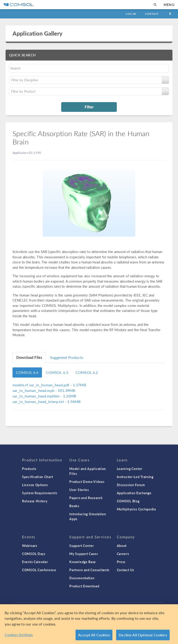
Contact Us (126, 570)
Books (74, 506)
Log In (131, 14)
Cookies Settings (19, 635)
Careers (123, 554)
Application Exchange (134, 493)
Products (29, 469)
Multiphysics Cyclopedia (136, 509)
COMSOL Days (34, 554)
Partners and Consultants (89, 570)
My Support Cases (84, 554)
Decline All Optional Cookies (143, 635)
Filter (89, 107)
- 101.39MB (44, 390)
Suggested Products (67, 357)
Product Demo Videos (87, 482)
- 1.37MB (49, 385)
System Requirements (40, 493)
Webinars (30, 546)
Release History (35, 501)
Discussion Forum (131, 485)
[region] (89, 624)
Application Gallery (37, 33)
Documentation (82, 578)
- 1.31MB (44, 396)
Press (121, 562)
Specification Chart (37, 477)
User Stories (79, 490)
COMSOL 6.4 (27, 372)
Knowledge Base (83, 562)
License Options (35, 485)
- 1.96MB (46, 401)
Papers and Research (86, 498)
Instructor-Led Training (135, 477)
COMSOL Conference (39, 570)
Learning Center (130, 469)
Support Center (82, 546)
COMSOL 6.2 (87, 372)
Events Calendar (35, 562)
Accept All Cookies (94, 635)
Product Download (84, 586)
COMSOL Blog (128, 501)
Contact (152, 14)
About (122, 546)
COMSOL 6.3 (57, 372)
